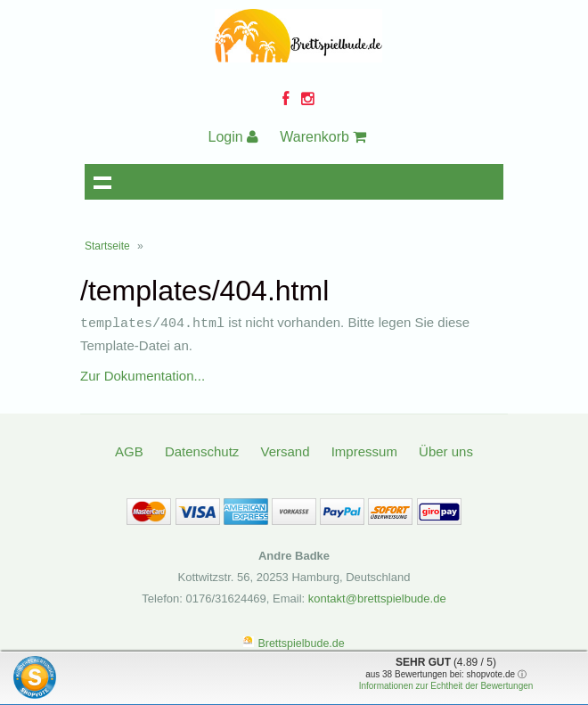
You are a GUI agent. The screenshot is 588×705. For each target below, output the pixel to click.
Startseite (107, 246)
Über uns (446, 451)
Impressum (364, 451)
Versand (285, 451)
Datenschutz (202, 451)
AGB (129, 451)
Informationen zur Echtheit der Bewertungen (446, 686)
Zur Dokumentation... (143, 375)
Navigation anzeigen (102, 182)
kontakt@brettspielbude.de (377, 598)
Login (234, 137)
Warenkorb (323, 137)
